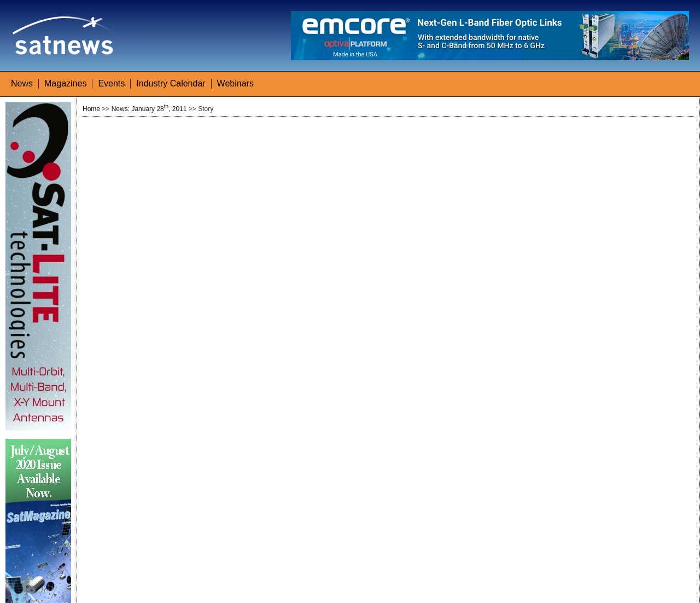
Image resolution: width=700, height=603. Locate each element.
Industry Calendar (171, 83)
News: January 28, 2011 (149, 109)
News (22, 83)
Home (91, 109)
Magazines (65, 83)
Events (111, 83)
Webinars (235, 83)
